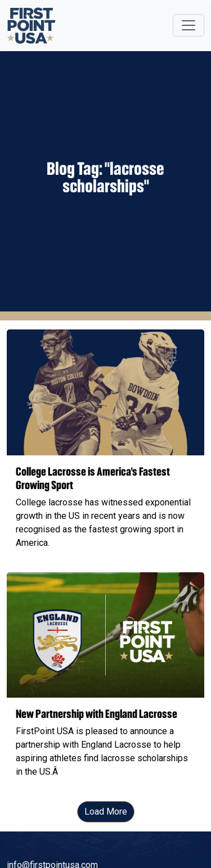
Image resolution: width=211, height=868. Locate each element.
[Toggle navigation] (188, 25)
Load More (106, 812)
